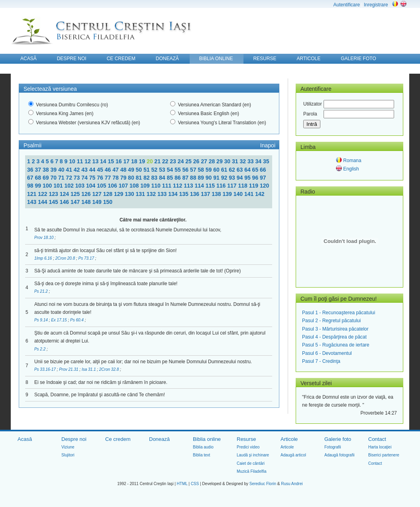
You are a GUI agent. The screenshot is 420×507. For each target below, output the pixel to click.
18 (135, 161)
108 (135, 186)
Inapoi (268, 145)
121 (32, 194)
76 (101, 178)
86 (178, 178)
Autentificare (346, 5)
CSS (195, 484)
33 (251, 161)
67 (31, 178)
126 (87, 194)
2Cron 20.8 (66, 258)
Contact (377, 439)
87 (186, 178)
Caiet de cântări (251, 463)
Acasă (25, 439)
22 (166, 161)
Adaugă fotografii (340, 455)
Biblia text (201, 455)
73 (78, 178)
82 (147, 178)
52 (155, 170)
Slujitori (68, 455)
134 (174, 194)
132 (152, 194)
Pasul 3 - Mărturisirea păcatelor (335, 329)
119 (254, 186)
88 (194, 178)
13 (96, 161)
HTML (182, 484)
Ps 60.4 (78, 320)
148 (87, 202)
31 (236, 161)
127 (98, 194)
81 (140, 178)
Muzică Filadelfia (251, 471)
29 (220, 161)
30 (228, 161)
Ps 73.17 (87, 258)
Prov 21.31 (69, 369)
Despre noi (74, 439)
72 (70, 178)
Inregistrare (376, 5)
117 (233, 186)
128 (109, 194)
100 (48, 186)
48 (124, 170)
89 (201, 178)
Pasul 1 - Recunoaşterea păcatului (339, 313)
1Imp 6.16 (44, 258)
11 (81, 161)
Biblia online (207, 439)
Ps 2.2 (40, 349)
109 (146, 186)
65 (256, 170)
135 (185, 194)
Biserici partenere (384, 455)
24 (182, 161)
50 (140, 170)
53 (163, 170)
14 (104, 161)
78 (116, 178)
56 (186, 170)
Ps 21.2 (42, 291)
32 (244, 161)
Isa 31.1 (89, 369)
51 (147, 170)
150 (108, 202)
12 (88, 161)
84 (163, 178)
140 (239, 194)
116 (222, 186)
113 (189, 186)
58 (201, 170)
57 (194, 170)
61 (225, 170)
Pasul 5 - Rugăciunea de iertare (336, 345)
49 (132, 170)
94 (240, 178)
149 (98, 202)
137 (206, 194)
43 (85, 170)
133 (163, 194)
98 (31, 186)
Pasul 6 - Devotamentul (327, 353)
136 (195, 194)
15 (112, 161)
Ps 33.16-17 (46, 369)
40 (62, 170)
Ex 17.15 (59, 320)
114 (200, 186)
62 (233, 170)
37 (38, 170)
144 (43, 202)
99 (38, 186)
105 (102, 186)
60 (217, 170)
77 (109, 178)
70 (54, 178)
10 (73, 161)
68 (38, 178)
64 (248, 170)
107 (124, 186)
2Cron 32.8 (110, 369)
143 (32, 202)
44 (93, 170)
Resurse (246, 439)
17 (127, 161)
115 (211, 186)
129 (119, 194)
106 (113, 186)
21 (158, 161)
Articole (289, 439)
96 (256, 178)
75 (93, 178)
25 (189, 161)
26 (197, 161)
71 (62, 178)
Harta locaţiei (380, 447)
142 (260, 194)
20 (150, 161)
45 (101, 170)
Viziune (68, 447)
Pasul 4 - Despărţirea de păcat (334, 337)
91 (217, 178)
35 (266, 161)
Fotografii (333, 447)
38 (46, 170)
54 (170, 170)
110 (156, 186)
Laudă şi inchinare (253, 455)
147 (76, 202)
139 (228, 194)
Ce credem (118, 439)
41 (70, 170)
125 (76, 194)
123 (54, 194)
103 (81, 186)
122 (43, 194)
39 (54, 170)
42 (78, 170)
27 (205, 161)
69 (46, 178)
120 (264, 186)
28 (213, 161)
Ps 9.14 (42, 320)
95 (248, 178)
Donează (159, 439)
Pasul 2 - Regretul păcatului (331, 321)
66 (263, 170)
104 (91, 186)
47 (116, 170)
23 (174, 161)
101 (59, 186)
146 (65, 202)
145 (54, 202)
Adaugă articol (293, 455)
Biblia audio (203, 447)
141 (250, 194)
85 (170, 178)
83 (155, 178)
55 (178, 170)
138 (217, 194)
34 (259, 161)
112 (178, 186)
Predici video (248, 447)
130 (130, 194)
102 (70, 186)
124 (65, 194)
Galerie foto (338, 439)
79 (124, 178)
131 (141, 194)
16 (119, 161)
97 (263, 178)
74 (85, 178)
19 (142, 161)
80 (132, 178)
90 (209, 178)
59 (209, 170)
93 (233, 178)
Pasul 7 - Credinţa (321, 361)
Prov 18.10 (44, 238)
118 (243, 186)
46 (109, 170)
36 (31, 170)
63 (240, 170)
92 (225, 178)
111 (168, 186)
